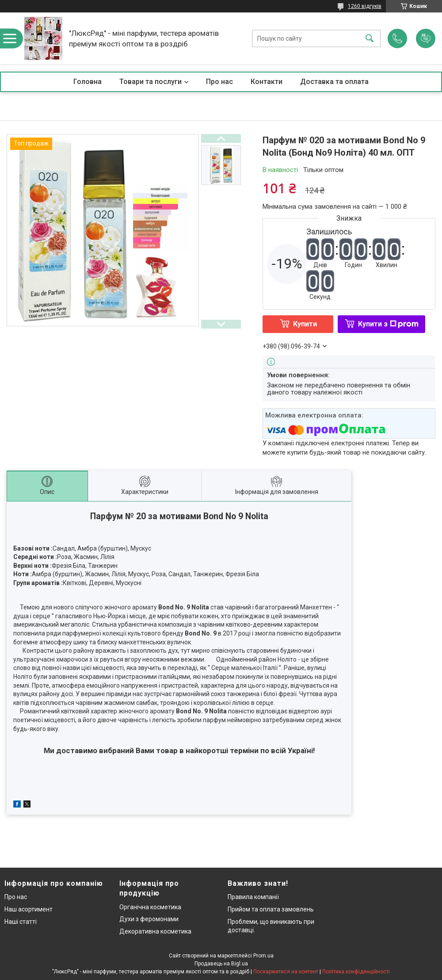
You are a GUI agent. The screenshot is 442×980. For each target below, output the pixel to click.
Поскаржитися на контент (286, 972)
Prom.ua (263, 956)
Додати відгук (426, 38)
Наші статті (21, 922)
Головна (88, 82)
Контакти (267, 82)
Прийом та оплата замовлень (271, 909)
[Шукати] (370, 39)
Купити (305, 324)
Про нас (219, 82)
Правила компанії (253, 897)
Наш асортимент (29, 909)
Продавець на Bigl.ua (221, 964)
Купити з (388, 324)
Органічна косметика (150, 907)
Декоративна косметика (155, 931)
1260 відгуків (365, 6)
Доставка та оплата (334, 82)
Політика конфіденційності (356, 972)
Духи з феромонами (149, 919)
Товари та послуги (151, 82)
